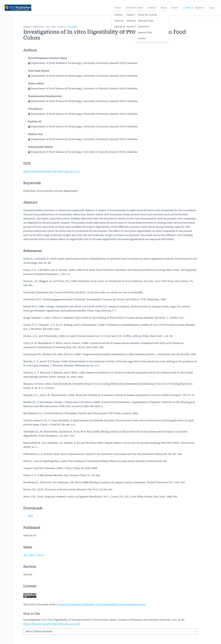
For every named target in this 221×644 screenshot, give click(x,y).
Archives (38, 27)
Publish (152, 8)
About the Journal (147, 15)
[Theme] (190, 8)
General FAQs (145, 32)
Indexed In (144, 27)
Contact (142, 38)
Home (118, 8)
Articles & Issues (134, 8)
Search (175, 8)
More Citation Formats (39, 631)
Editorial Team (146, 21)
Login (211, 8)
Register (199, 8)
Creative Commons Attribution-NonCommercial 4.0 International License (102, 604)
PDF (31, 516)
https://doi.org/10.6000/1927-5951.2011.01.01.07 (52, 171)
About (164, 8)
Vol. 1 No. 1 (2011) (56, 27)
